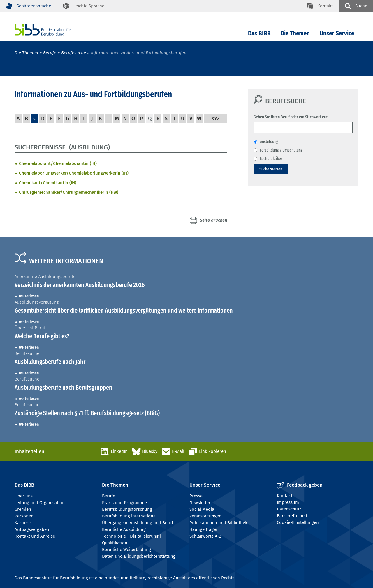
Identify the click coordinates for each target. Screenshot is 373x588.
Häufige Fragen (204, 529)
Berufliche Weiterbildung (126, 550)
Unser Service (337, 33)
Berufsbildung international (129, 516)
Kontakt (285, 496)
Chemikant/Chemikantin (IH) (48, 183)
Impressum (288, 502)
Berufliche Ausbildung (124, 529)
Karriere (23, 523)
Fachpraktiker (271, 159)
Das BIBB (259, 33)
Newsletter (200, 503)
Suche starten (271, 169)
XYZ (216, 119)
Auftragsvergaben (32, 529)
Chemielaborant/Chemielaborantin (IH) (58, 163)
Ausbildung (269, 142)
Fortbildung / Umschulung (281, 150)
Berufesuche (74, 53)
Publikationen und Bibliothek (218, 523)
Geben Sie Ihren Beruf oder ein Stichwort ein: (291, 117)
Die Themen (295, 33)
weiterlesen (29, 296)
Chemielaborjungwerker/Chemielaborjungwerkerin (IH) (74, 173)
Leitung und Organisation (40, 503)
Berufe (50, 53)
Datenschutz (289, 509)
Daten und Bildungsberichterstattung (139, 556)
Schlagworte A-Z (205, 536)
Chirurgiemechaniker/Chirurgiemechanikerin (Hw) (69, 192)
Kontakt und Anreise (35, 536)
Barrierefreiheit (292, 516)
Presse (196, 496)
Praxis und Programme (124, 503)
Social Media (202, 509)
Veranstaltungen (205, 516)
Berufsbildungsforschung (127, 509)
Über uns (24, 496)
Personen (24, 516)
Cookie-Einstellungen (298, 522)
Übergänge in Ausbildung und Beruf (138, 523)
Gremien (23, 509)
